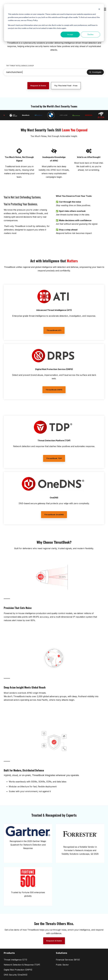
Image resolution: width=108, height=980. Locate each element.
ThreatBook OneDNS (54, 515)
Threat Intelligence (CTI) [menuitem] (15, 960)
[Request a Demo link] (38, 86)
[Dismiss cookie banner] (99, 9)
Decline (90, 34)
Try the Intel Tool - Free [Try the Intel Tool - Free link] (66, 86)
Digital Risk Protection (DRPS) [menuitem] (18, 970)
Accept (70, 34)
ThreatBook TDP (54, 458)
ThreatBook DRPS (54, 390)
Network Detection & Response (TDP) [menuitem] (22, 965)
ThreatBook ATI (54, 330)
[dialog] (54, 23)
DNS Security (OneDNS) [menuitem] (16, 975)
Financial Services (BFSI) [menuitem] (68, 960)
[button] (104, 9)
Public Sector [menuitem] (62, 965)
